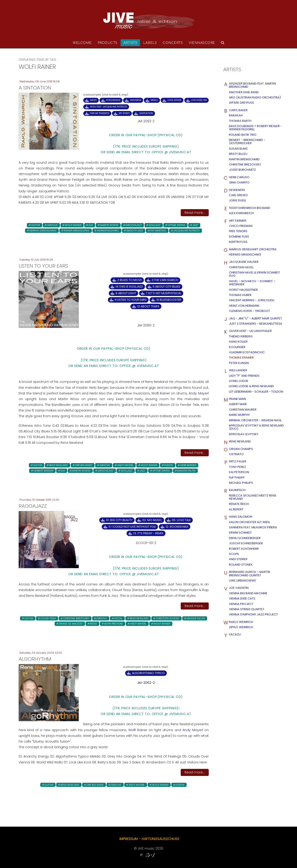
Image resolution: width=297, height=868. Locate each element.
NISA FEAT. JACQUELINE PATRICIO (109, 107)
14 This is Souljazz (129, 287)
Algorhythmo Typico (148, 673)
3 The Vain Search (165, 280)
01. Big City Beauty (119, 520)
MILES (93, 100)
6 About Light (126, 293)
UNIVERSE (136, 100)
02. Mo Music (152, 520)
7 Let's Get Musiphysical (164, 293)
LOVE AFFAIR (174, 100)
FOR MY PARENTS (100, 113)
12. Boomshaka (177, 527)
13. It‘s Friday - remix (148, 533)
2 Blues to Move (130, 280)
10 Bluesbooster (169, 300)
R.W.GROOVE (113, 100)
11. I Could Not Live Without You (132, 527)
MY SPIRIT (124, 113)
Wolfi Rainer (161, 393)
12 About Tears (148, 306)
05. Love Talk (181, 520)
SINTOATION (146, 113)
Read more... (195, 213)
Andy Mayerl (199, 393)
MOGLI (154, 100)
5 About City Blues (166, 287)
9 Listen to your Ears (131, 300)
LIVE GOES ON (199, 100)
